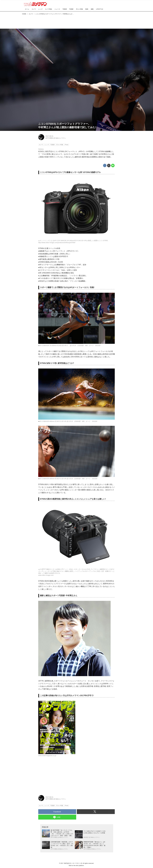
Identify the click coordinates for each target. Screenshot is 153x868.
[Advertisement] (76, 21)
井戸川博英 (49, 138)
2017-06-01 (49, 136)
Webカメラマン (61, 138)
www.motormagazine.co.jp (47, 756)
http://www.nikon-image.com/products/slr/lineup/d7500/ (57, 243)
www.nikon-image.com (46, 575)
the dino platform (79, 865)
